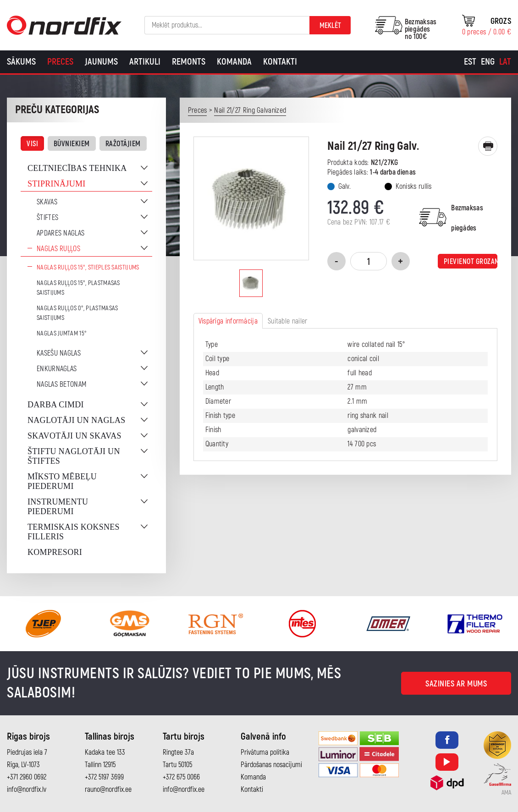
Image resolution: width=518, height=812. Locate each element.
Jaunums (101, 62)
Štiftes (47, 218)
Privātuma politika (265, 752)
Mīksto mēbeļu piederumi (62, 481)
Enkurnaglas (57, 369)
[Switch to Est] (470, 62)
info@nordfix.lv (27, 790)
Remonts (189, 62)
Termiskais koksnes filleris (74, 532)
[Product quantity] (369, 261)
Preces (60, 62)
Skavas (47, 202)
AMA (506, 793)
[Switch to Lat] (505, 62)
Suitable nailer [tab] (288, 321)
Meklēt (330, 26)
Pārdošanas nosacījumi (271, 765)
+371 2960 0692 (27, 777)
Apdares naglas (61, 233)
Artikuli (145, 62)
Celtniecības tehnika (77, 168)
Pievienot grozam (471, 262)
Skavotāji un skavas (74, 436)
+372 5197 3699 (104, 777)
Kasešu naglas (59, 353)
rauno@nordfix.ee (108, 790)
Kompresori (55, 552)
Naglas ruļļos (58, 249)
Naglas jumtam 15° (62, 333)
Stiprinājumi (57, 184)
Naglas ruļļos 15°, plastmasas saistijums (78, 288)
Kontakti (280, 62)
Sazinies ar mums (456, 684)
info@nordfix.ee (184, 790)
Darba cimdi (56, 405)
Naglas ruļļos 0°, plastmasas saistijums (77, 313)
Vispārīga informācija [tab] (228, 321)
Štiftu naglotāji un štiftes (74, 456)
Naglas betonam (61, 384)
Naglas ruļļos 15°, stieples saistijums (88, 267)
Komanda (234, 62)
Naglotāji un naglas (77, 420)
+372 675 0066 (181, 777)
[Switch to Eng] (488, 62)
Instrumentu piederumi (58, 507)
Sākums (21, 62)
